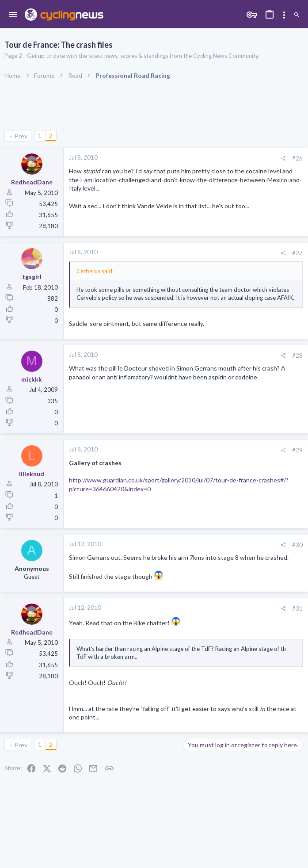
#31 (297, 608)
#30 (297, 545)
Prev (21, 136)
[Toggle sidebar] (284, 15)
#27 (297, 253)
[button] (13, 15)
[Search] (297, 15)
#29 (297, 450)
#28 (297, 356)
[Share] (283, 159)
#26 (297, 158)
